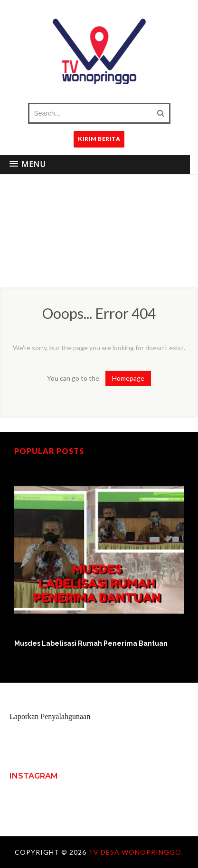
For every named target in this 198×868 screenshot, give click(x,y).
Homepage (128, 378)
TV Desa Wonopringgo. (136, 852)
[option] (99, 557)
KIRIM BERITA (99, 139)
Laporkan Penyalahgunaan (50, 716)
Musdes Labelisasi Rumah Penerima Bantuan (91, 643)
